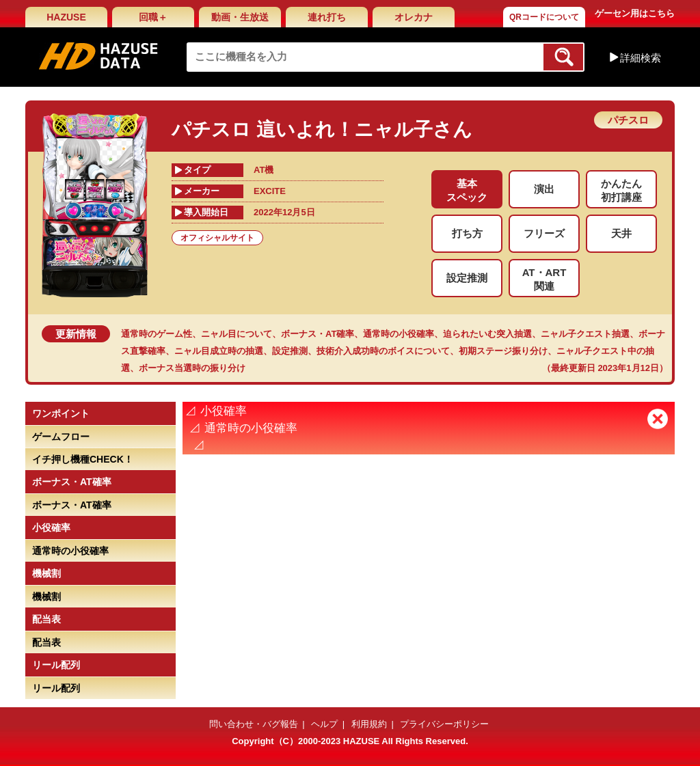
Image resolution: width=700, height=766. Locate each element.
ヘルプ (324, 724)
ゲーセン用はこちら (635, 13)
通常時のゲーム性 (157, 334)
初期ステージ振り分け (503, 351)
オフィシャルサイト (217, 238)
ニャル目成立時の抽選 (219, 351)
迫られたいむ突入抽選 (487, 334)
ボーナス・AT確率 (318, 334)
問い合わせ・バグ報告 (254, 724)
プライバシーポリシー (444, 724)
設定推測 (290, 351)
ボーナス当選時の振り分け (192, 368)
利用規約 (369, 724)
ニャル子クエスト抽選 (585, 334)
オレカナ (414, 17)
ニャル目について (237, 334)
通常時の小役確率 (399, 334)
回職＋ (153, 17)
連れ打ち (327, 17)
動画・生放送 (240, 17)
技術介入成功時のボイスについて (383, 351)
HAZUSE (66, 17)
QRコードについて (544, 17)
